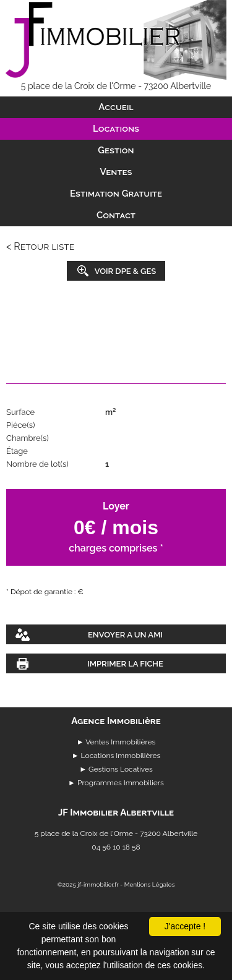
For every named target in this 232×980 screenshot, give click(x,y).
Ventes (116, 172)
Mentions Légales (150, 884)
